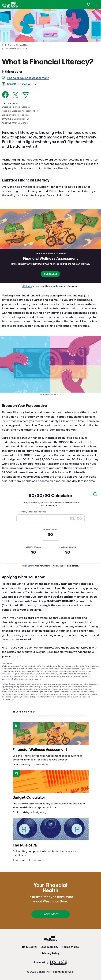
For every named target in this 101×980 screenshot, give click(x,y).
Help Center (30, 947)
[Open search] (89, 4)
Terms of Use (70, 947)
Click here (27, 286)
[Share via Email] (26, 95)
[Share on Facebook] (5, 95)
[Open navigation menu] (97, 4)
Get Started (50, 274)
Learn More (50, 914)
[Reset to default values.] (95, 495)
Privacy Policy (51, 953)
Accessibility (50, 947)
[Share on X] (15, 95)
